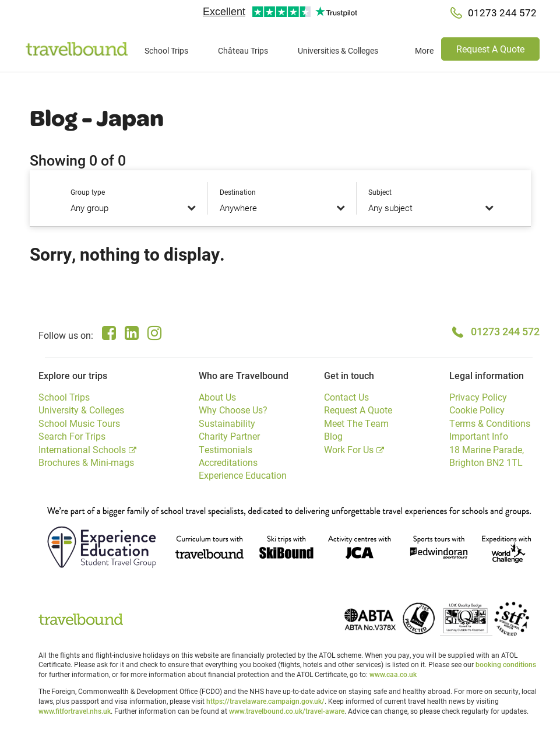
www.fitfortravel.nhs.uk (75, 711)
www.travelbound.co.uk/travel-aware (287, 711)
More (424, 50)
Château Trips (243, 50)
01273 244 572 (505, 331)
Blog (333, 436)
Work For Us (349, 449)
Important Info (479, 436)
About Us (217, 397)
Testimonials (226, 449)
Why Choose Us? (233, 410)
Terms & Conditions (490, 423)
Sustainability (227, 423)
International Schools (82, 449)
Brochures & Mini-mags (86, 462)
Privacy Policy (478, 397)
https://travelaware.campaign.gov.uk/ (265, 701)
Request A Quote (490, 49)
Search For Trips (72, 436)
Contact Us (346, 397)
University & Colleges (81, 410)
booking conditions (506, 664)
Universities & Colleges (338, 50)
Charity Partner (229, 436)
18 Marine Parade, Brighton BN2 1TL (487, 456)
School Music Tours (79, 423)
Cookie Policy (477, 410)
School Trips (166, 50)
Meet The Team (356, 423)
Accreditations (228, 462)
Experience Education (243, 475)
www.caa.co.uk (393, 674)
